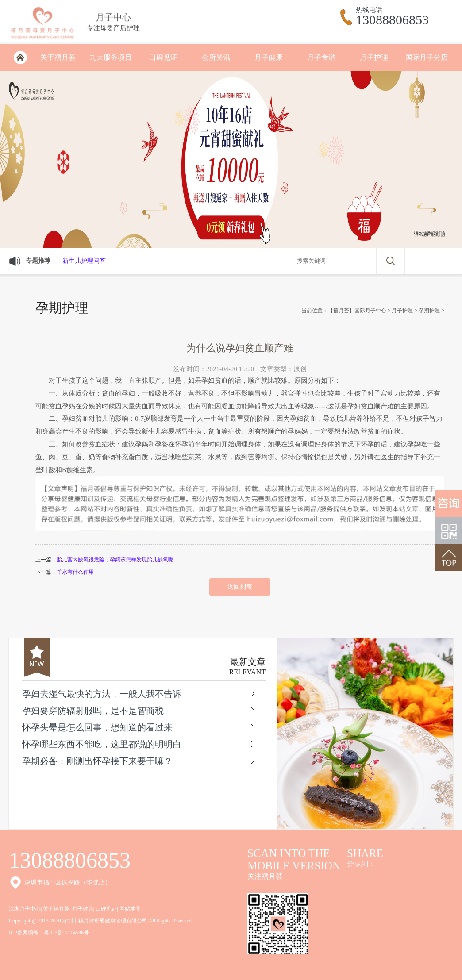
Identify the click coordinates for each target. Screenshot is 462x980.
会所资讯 (216, 57)
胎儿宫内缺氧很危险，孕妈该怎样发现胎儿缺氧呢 (115, 560)
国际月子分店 (427, 57)
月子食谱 (321, 57)
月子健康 (269, 57)
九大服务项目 (111, 57)
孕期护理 (429, 311)
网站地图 (130, 909)
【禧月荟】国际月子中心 (357, 311)
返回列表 (240, 587)
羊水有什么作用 (75, 572)
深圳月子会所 (20, 58)
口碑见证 (163, 57)
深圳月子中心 (25, 909)
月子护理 (374, 57)
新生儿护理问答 (84, 261)
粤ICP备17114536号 (66, 933)
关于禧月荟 (58, 57)
